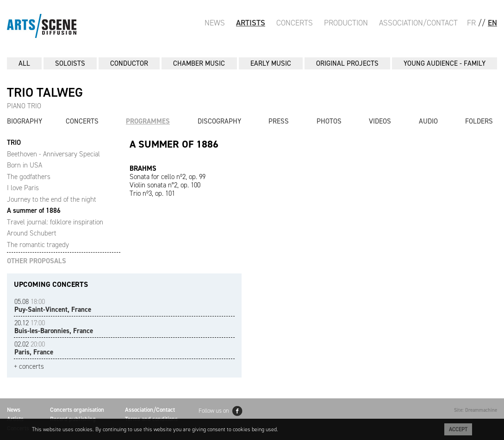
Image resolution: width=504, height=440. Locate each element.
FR (471, 23)
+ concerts (29, 367)
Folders (479, 121)
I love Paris (23, 188)
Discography (219, 121)
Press (279, 121)
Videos (380, 121)
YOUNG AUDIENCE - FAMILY (445, 63)
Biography (25, 121)
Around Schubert (32, 233)
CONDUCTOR (129, 63)
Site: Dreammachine (476, 410)
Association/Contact (418, 23)
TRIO (14, 143)
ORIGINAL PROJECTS (347, 63)
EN (492, 23)
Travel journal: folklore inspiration (55, 222)
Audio (428, 121)
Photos (329, 121)
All (24, 63)
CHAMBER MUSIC (199, 63)
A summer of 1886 (34, 211)
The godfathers (29, 177)
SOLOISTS (70, 63)
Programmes (148, 121)
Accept (458, 429)
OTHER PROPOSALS (37, 261)
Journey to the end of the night (52, 199)
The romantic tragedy (38, 245)
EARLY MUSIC (271, 63)
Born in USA (25, 165)
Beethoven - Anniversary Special (53, 154)
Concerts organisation (77, 410)
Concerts (295, 23)
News (215, 23)
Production (346, 23)
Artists (251, 23)
